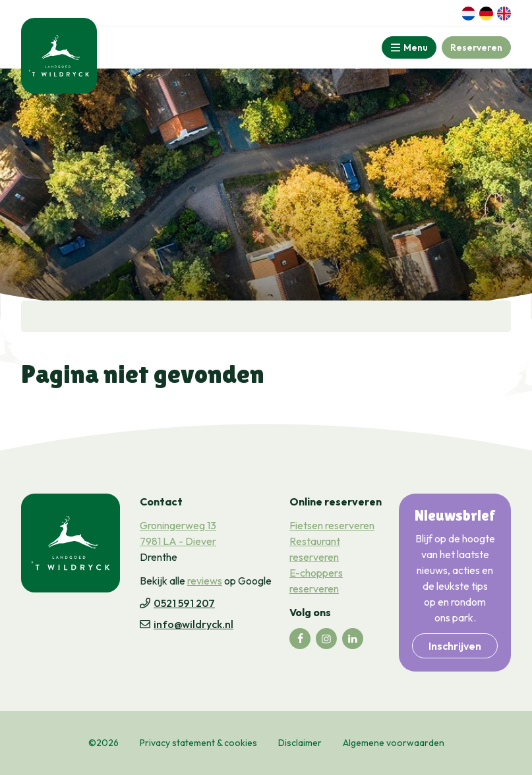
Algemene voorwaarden (394, 743)
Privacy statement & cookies (198, 743)
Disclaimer (300, 743)
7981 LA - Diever (178, 541)
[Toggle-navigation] (409, 47)
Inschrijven (455, 646)
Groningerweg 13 (178, 525)
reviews (205, 581)
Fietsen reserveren (332, 525)
